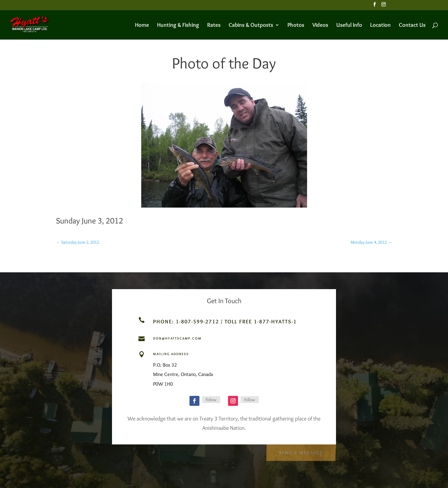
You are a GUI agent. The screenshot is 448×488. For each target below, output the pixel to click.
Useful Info (349, 26)
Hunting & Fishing (178, 26)
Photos (296, 26)
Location (380, 26)
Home (142, 26)
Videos (320, 26)
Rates (214, 26)
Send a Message (301, 452)
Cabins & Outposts (251, 26)
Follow (211, 400)
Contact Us (412, 26)
